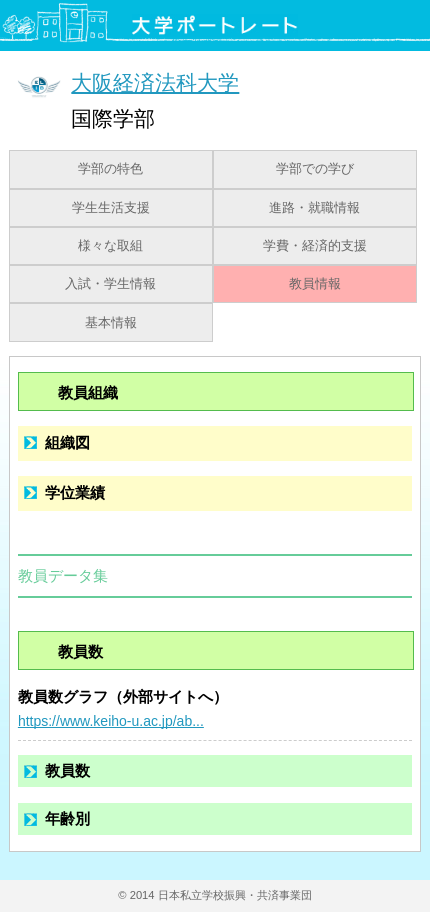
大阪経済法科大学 (155, 82)
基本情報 (111, 323)
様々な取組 (110, 246)
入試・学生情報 (110, 284)
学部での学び (315, 169)
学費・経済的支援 (315, 246)
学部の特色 (110, 169)
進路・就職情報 (314, 208)
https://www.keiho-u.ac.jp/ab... (111, 721)
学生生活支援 (111, 208)
